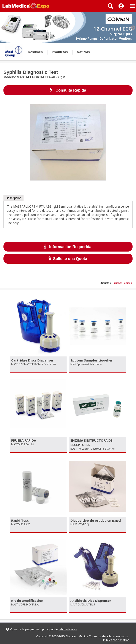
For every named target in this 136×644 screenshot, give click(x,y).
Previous (3, 27)
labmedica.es (68, 629)
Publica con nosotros (116, 640)
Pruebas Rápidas (122, 283)
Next (133, 27)
